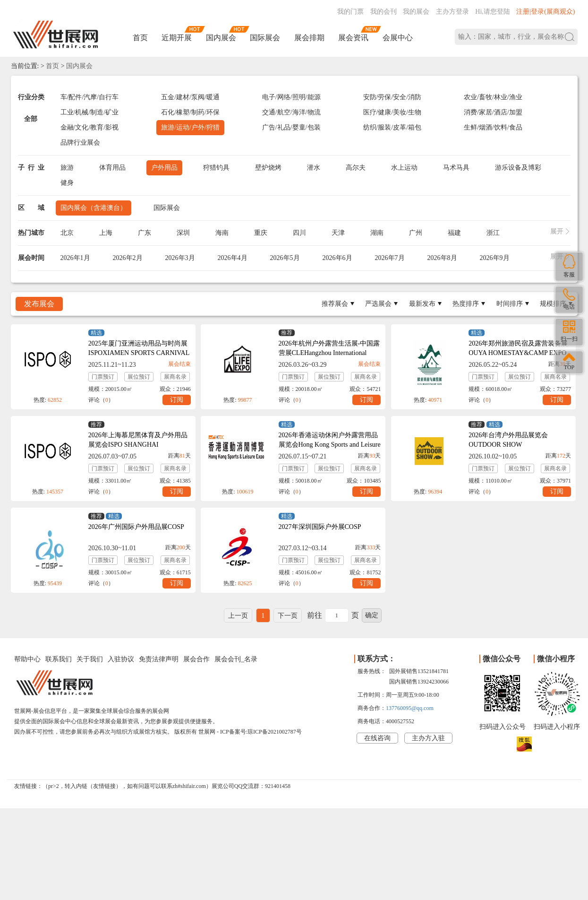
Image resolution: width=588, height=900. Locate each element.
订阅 (177, 400)
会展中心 (398, 38)
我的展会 (416, 12)
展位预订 (139, 377)
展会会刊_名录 (236, 659)
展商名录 (175, 377)
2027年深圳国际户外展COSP (320, 527)
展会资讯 (353, 38)
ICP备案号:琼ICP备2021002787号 (261, 732)
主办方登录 (452, 12)
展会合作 (196, 659)
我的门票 (350, 12)
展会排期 (309, 38)
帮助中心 (27, 659)
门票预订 (103, 377)
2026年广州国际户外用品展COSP (136, 527)
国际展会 (265, 38)
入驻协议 (121, 659)
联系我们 (59, 659)
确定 (372, 615)
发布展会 (39, 304)
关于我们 (90, 659)
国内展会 (221, 38)
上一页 (238, 616)
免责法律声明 (159, 659)
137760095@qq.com (410, 708)
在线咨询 (377, 738)
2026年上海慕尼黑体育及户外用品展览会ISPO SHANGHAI (138, 440)
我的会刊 (383, 12)
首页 (140, 38)
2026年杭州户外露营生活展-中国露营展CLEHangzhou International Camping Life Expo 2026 (329, 353)
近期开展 (177, 38)
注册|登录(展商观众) (545, 12)
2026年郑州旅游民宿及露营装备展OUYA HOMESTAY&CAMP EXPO (518, 348)
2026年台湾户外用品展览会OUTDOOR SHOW (508, 440)
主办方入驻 (428, 738)
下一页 (288, 616)
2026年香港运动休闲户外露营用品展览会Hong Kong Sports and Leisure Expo (330, 445)
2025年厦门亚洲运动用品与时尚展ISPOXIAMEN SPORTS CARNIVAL (139, 348)
